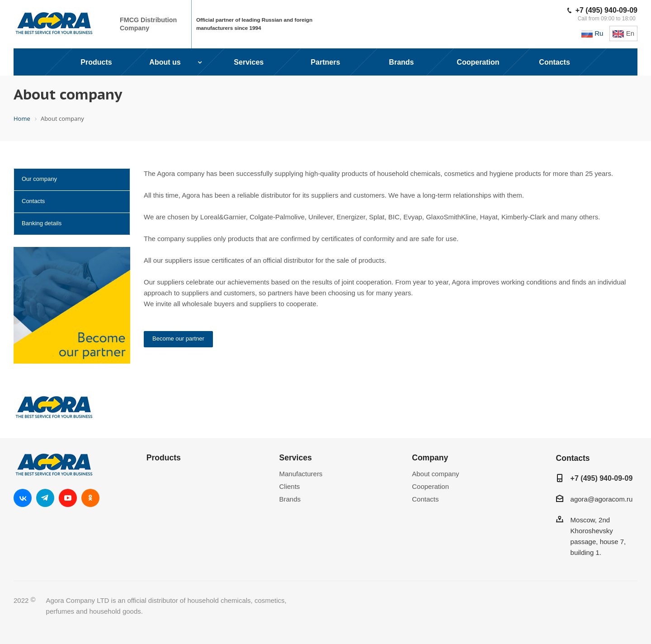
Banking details (42, 223)
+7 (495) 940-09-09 (606, 10)
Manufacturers (301, 474)
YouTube (68, 498)
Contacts (33, 201)
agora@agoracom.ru (602, 499)
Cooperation (430, 486)
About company (435, 474)
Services (296, 458)
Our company (39, 179)
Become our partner (178, 339)
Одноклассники (90, 498)
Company (430, 458)
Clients (290, 486)
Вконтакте (23, 498)
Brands (290, 499)
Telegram (45, 498)
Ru (592, 33)
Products (164, 458)
